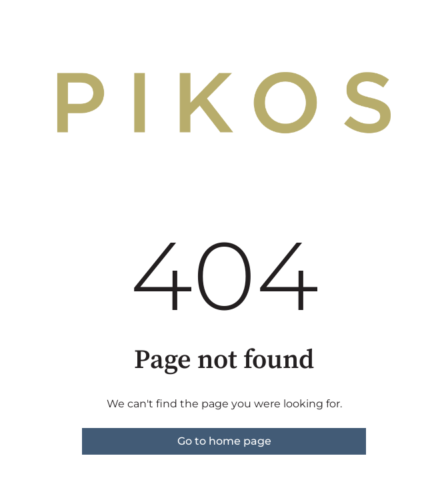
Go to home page (224, 441)
